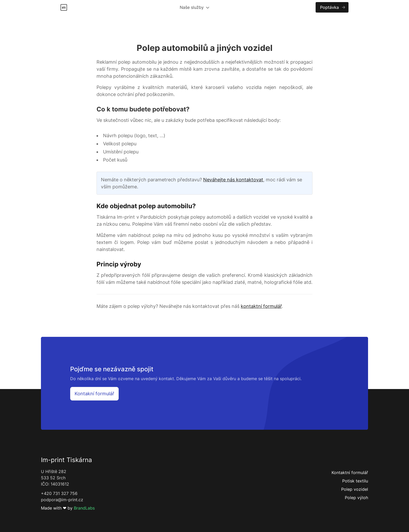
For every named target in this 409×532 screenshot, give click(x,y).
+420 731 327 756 (59, 493)
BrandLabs (84, 508)
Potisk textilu (355, 481)
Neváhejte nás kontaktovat (233, 180)
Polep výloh (356, 498)
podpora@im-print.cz (62, 500)
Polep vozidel (355, 489)
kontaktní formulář (261, 306)
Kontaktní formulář (350, 473)
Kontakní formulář (94, 394)
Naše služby (194, 7)
